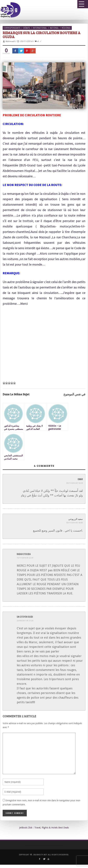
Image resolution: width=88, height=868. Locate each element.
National (54, 28)
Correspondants (12, 28)
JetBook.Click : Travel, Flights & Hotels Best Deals (44, 828)
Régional (66, 28)
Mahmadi (10, 41)
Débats (27, 28)
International (40, 28)
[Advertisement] (43, 347)
